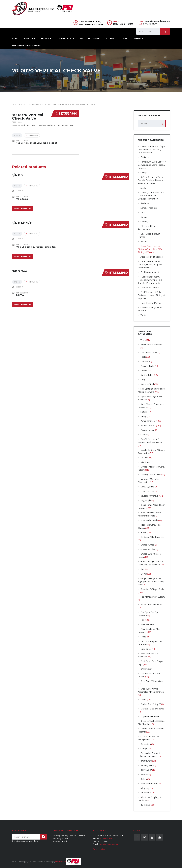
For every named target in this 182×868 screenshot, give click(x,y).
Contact (111, 38)
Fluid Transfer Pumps (151, 303)
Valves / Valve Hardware (152, 345)
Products (47, 38)
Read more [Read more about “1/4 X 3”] (21, 208)
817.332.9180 (150, 24)
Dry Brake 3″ (146, 669)
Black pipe (145, 805)
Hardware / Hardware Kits (152, 537)
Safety (143, 416)
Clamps (144, 749)
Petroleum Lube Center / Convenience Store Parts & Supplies (152, 165)
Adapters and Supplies (152, 257)
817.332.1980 (68, 113)
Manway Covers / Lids (151, 474)
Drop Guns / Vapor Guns (152, 681)
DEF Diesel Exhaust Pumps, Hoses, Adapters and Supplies (150, 265)
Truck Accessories (149, 352)
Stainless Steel (147, 384)
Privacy (139, 38)
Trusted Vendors (90, 38)
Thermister (146, 361)
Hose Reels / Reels (149, 520)
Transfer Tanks (147, 366)
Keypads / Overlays (149, 496)
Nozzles (144, 458)
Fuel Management (150, 272)
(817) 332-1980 (123, 24)
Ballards (144, 774)
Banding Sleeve (148, 765)
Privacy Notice (99, 849)
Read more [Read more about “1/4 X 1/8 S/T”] (21, 256)
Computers (146, 744)
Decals (144, 217)
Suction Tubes (147, 375)
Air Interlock (146, 793)
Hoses (144, 242)
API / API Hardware (149, 784)
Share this (32, 135)
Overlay (144, 435)
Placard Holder (147, 430)
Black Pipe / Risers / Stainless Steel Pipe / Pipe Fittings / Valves (45, 104)
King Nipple (146, 500)
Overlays (145, 222)
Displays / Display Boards (152, 709)
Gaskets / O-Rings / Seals (152, 589)
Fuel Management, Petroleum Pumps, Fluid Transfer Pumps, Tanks (150, 280)
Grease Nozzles (148, 549)
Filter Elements (147, 624)
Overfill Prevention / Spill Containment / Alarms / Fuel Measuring (151, 150)
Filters (143, 637)
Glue (143, 569)
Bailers (144, 779)
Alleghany (145, 788)
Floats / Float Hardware (151, 604)
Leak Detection (148, 491)
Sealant (144, 412)
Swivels (144, 371)
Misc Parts (145, 462)
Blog (125, 38)
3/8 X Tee (20, 271)
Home (15, 38)
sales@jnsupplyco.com (158, 21)
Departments (66, 38)
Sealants (145, 203)
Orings (144, 173)
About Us (30, 38)
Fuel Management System (153, 597)
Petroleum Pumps (150, 288)
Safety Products (149, 208)
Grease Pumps (147, 545)
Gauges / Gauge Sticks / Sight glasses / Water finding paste (151, 581)
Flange (144, 620)
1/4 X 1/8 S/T (22, 223)
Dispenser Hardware (150, 716)
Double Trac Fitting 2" (151, 704)
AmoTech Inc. (61, 862)
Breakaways (146, 761)
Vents (143, 340)
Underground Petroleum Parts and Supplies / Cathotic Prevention (152, 196)
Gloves (144, 574)
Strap (143, 380)
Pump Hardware (148, 421)
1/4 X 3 (17, 175)
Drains (143, 700)
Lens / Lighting (147, 487)
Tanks (143, 315)
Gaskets (144, 157)
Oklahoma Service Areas (26, 46)
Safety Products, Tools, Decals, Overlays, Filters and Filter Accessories (152, 180)
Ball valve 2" (146, 770)
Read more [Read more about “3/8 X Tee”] (21, 304)
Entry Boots (146, 649)
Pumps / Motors (148, 425)
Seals (143, 188)
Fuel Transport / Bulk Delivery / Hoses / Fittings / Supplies (151, 295)
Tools (143, 212)
